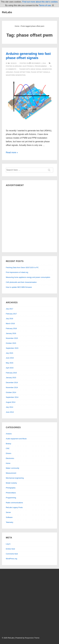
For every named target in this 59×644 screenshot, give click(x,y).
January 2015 (11, 378)
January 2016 (11, 333)
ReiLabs (7, 12)
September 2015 (12, 348)
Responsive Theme (32, 638)
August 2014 (11, 402)
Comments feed (12, 554)
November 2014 (12, 387)
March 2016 (10, 323)
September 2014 (12, 397)
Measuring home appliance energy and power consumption (28, 277)
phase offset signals (40, 72)
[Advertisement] (30, 219)
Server (8, 512)
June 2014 (10, 412)
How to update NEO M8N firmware (19, 287)
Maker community (13, 468)
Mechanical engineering (15, 478)
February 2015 (11, 373)
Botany (8, 444)
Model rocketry (11, 483)
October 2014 (11, 392)
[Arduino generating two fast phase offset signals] (39, 63)
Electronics (28, 66)
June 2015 (10, 358)
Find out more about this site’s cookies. (40, 2)
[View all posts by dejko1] (13, 63)
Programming (41, 66)
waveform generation (16, 75)
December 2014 (12, 383)
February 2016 (11, 328)
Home (8, 463)
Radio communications (14, 503)
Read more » (12, 152)
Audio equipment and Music (16, 439)
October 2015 (11, 343)
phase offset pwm (22, 72)
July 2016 (9, 319)
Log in (8, 544)
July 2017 (9, 309)
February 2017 (11, 314)
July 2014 (9, 407)
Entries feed (10, 549)
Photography (11, 488)
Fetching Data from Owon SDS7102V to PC (22, 267)
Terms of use (45, 5)
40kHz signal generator (41, 69)
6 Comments (11, 69)
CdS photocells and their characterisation (21, 282)
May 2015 (10, 363)
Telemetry (9, 522)
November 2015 (12, 338)
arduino (9, 72)
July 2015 (9, 353)
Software (9, 517)
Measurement (11, 473)
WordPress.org (11, 559)
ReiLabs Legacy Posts (14, 507)
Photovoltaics (11, 493)
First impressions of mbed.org (17, 272)
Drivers (9, 453)
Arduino (18, 66)
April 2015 (10, 368)
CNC (8, 448)
